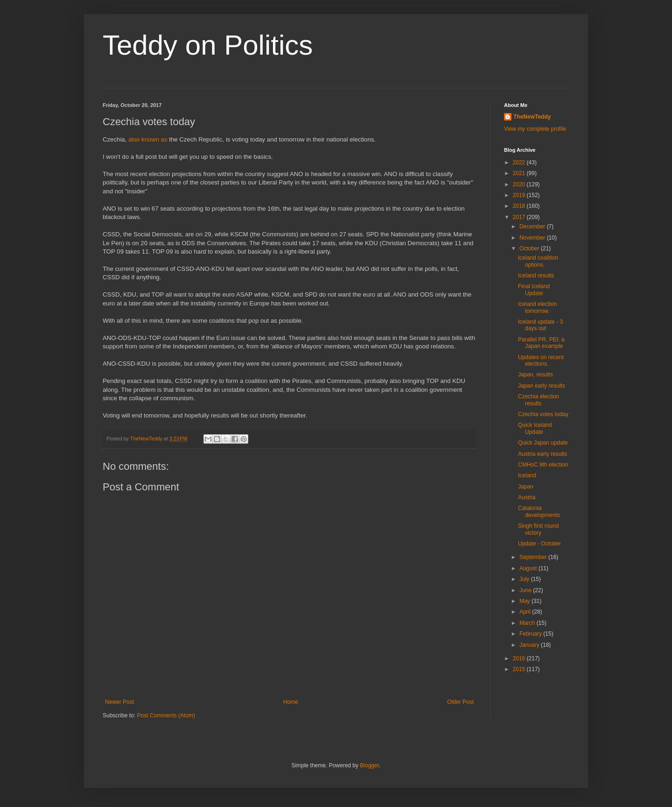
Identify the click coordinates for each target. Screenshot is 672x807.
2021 (520, 173)
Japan (526, 487)
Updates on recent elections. (541, 361)
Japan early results (542, 386)
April (526, 612)
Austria (527, 497)
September (534, 557)
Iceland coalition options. (538, 261)
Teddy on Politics (208, 45)
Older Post (460, 702)
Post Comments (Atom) (166, 715)
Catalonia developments (539, 511)
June (526, 590)
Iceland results (536, 276)
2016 (520, 658)
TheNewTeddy (532, 117)
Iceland (527, 475)
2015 (520, 669)
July (525, 579)
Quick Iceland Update (535, 428)
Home (291, 702)
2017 (520, 217)
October (530, 248)
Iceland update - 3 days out (540, 325)
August (529, 568)
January (530, 645)
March (528, 623)
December (533, 227)
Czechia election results (539, 400)
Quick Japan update (543, 443)
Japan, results (535, 375)
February (531, 634)
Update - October (539, 544)
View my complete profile (535, 129)
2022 (520, 163)
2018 (520, 206)
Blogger (369, 765)
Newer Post (119, 702)
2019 (520, 195)
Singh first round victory (538, 529)
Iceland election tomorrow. (537, 307)
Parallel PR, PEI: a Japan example (541, 343)
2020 (520, 184)
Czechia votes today (543, 414)
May (525, 601)
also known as (148, 139)
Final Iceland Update (534, 290)
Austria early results (542, 454)
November (533, 238)
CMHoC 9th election (543, 465)
